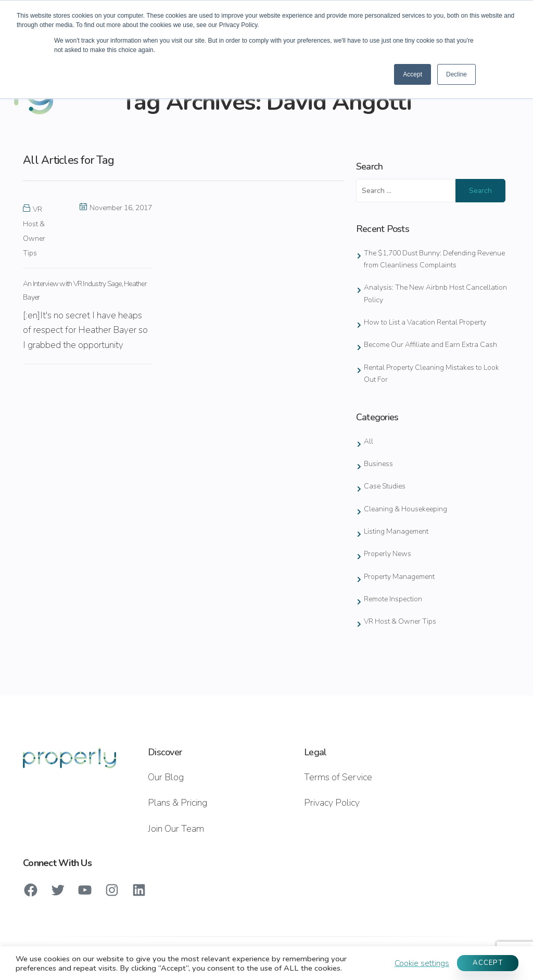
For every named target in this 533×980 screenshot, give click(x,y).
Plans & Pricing (177, 803)
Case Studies (385, 486)
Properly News (388, 554)
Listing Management (396, 531)
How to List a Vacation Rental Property (425, 322)
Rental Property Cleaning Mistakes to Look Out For (432, 373)
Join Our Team (176, 829)
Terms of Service (338, 777)
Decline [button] (456, 74)
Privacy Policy (332, 803)
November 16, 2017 (116, 208)
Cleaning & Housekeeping (405, 509)
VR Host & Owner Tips (400, 621)
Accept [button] (413, 74)
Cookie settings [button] (422, 963)
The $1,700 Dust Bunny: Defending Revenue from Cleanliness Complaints (434, 259)
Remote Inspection (393, 599)
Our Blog (166, 777)
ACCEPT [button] (488, 963)
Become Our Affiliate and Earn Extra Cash (430, 345)
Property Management (399, 577)
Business (378, 464)
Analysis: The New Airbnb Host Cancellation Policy (435, 293)
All (369, 441)
